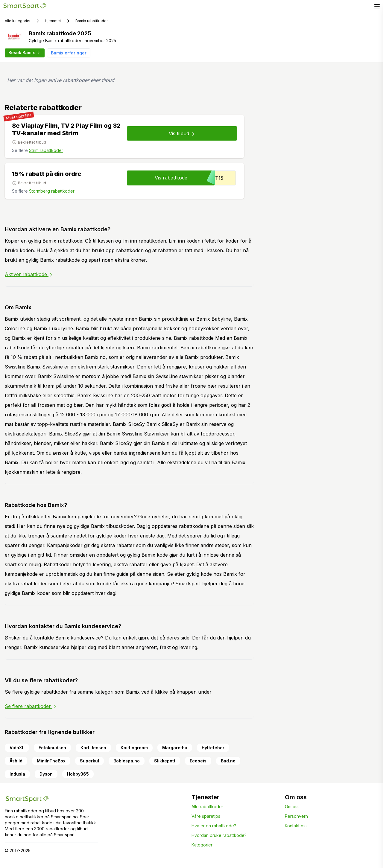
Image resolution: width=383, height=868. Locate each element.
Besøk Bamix (25, 53)
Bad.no (228, 761)
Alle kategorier (18, 21)
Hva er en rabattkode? (214, 826)
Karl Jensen (93, 748)
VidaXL (17, 748)
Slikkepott (165, 761)
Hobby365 (78, 774)
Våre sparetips (206, 816)
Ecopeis (198, 761)
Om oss (292, 807)
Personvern (296, 816)
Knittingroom (134, 748)
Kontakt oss (296, 826)
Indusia (17, 774)
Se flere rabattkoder (31, 706)
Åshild (16, 761)
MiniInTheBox (51, 761)
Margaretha (175, 748)
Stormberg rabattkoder (52, 191)
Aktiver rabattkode (29, 274)
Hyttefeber (213, 748)
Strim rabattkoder (46, 150)
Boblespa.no (127, 761)
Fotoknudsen (52, 748)
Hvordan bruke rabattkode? (219, 835)
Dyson (46, 774)
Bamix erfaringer (69, 53)
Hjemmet (53, 21)
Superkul (89, 761)
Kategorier (202, 845)
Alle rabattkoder (207, 807)
